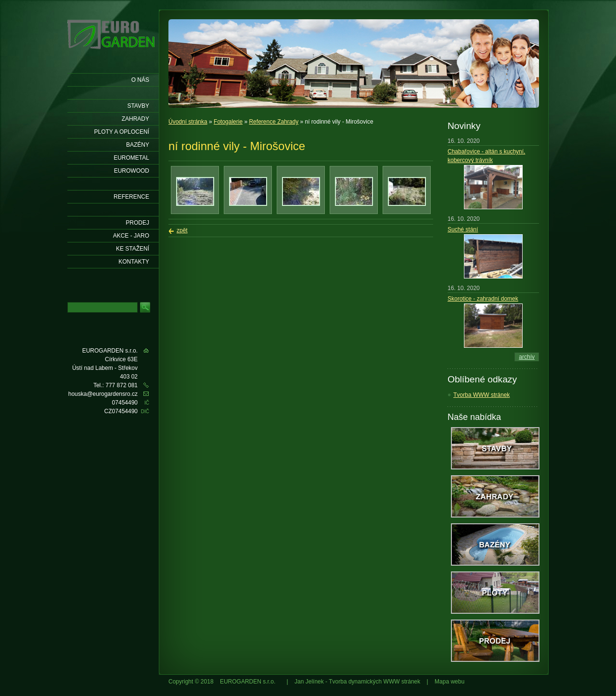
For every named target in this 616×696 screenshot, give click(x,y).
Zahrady (135, 119)
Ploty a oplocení (122, 132)
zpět (182, 230)
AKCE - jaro (131, 236)
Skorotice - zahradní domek (483, 299)
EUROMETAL (131, 158)
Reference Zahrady (274, 122)
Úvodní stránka (188, 122)
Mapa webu (449, 682)
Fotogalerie (228, 122)
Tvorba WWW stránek (481, 395)
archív (527, 357)
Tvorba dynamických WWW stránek (374, 682)
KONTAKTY (134, 262)
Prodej (137, 223)
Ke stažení (133, 249)
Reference (131, 197)
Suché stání (463, 229)
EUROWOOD (132, 171)
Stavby (138, 106)
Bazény (138, 145)
